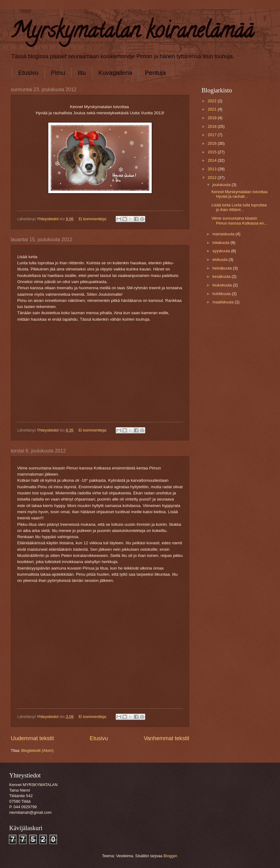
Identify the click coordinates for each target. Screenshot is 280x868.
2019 (213, 118)
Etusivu (28, 73)
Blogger (170, 856)
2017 (213, 135)
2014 (213, 160)
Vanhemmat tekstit (166, 738)
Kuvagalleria (115, 73)
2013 (213, 169)
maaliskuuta (223, 302)
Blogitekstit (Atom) (38, 750)
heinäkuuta (223, 268)
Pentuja (155, 73)
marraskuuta (224, 234)
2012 (213, 178)
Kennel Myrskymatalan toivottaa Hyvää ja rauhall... (240, 194)
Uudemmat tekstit (32, 738)
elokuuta (220, 260)
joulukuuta (222, 185)
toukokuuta (223, 285)
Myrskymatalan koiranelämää (132, 33)
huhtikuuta (222, 294)
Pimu (58, 73)
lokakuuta (221, 243)
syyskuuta (222, 251)
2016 (213, 143)
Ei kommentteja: (93, 219)
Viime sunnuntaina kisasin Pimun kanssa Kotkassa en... (239, 221)
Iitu (82, 73)
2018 (213, 126)
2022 (213, 101)
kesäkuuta (222, 276)
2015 (213, 152)
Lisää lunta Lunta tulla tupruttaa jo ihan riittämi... (239, 207)
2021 (213, 109)
